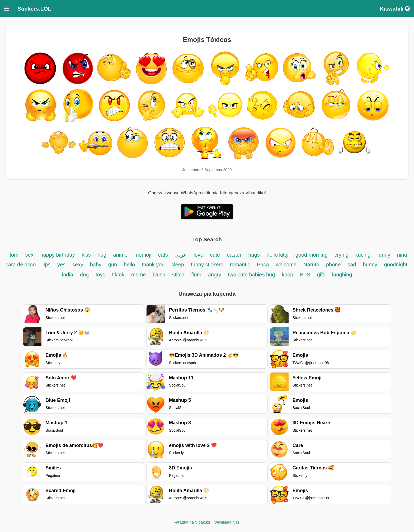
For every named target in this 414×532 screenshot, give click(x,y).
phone (333, 265)
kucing (363, 255)
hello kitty (278, 255)
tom (14, 255)
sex (29, 255)
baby (96, 265)
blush (159, 275)
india (68, 275)
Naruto (311, 265)
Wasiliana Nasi (227, 522)
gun (113, 265)
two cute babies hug (251, 275)
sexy (78, 265)
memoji (143, 255)
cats (164, 255)
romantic (241, 265)
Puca (263, 265)
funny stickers (208, 265)
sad (352, 265)
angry (215, 275)
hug (102, 255)
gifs (321, 275)
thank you (153, 265)
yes (61, 265)
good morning (312, 255)
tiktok (118, 275)
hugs (254, 255)
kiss (86, 255)
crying (342, 255)
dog (84, 275)
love (199, 255)
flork (197, 275)
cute (215, 255)
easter (234, 255)
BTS (306, 275)
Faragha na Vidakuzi (192, 522)
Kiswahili (395, 9)
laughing (342, 275)
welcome (286, 265)
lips (46, 265)
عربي (181, 255)
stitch (178, 275)
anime (120, 255)
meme (139, 275)
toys (100, 275)
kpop (287, 275)
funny (384, 255)
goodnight (396, 265)
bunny (370, 265)
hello (129, 265)
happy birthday (58, 255)
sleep (178, 265)
